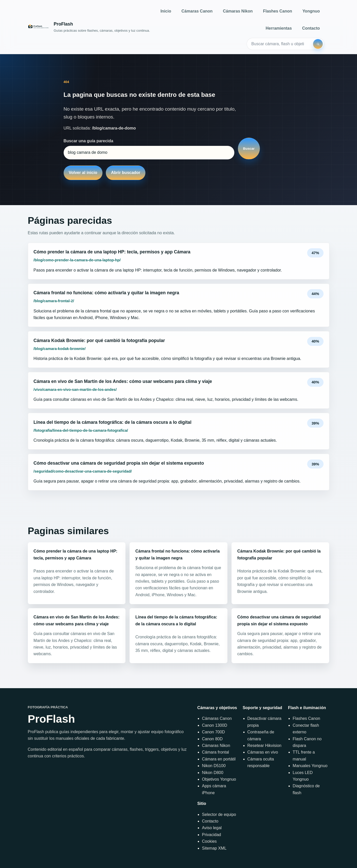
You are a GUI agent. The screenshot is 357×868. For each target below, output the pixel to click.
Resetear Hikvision (264, 746)
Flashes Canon (278, 11)
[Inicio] (89, 27)
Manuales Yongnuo (310, 766)
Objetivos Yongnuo (219, 779)
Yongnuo (311, 11)
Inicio (166, 11)
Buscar (249, 149)
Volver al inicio (83, 173)
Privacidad (211, 835)
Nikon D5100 (214, 766)
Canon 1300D (215, 725)
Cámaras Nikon (238, 11)
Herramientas (279, 28)
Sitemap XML (214, 848)
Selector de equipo (219, 814)
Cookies (209, 841)
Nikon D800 (213, 773)
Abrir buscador (126, 173)
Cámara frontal (215, 752)
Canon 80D (212, 739)
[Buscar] (318, 44)
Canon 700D (213, 732)
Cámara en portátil (219, 759)
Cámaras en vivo (263, 752)
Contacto (311, 28)
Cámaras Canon (197, 11)
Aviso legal (212, 828)
